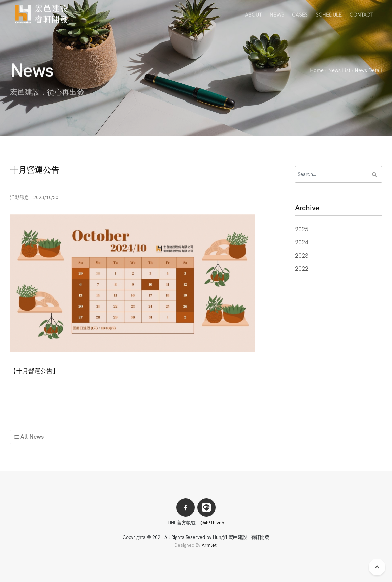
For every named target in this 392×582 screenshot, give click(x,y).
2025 (302, 229)
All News (29, 436)
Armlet (209, 545)
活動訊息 (20, 197)
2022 (302, 268)
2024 (302, 242)
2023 (302, 255)
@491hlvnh (213, 522)
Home (317, 71)
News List (339, 71)
